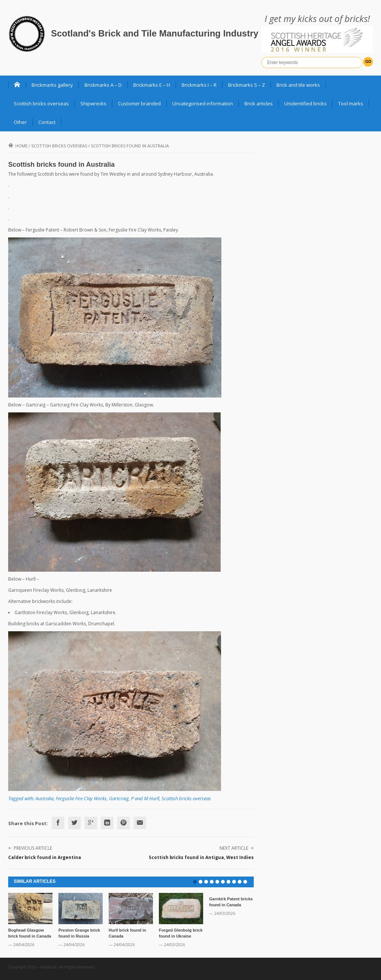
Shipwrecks (93, 103)
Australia (44, 798)
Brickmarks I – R (199, 85)
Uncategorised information (203, 103)
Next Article (234, 848)
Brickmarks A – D (103, 85)
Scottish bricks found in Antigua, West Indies (201, 857)
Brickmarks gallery (52, 85)
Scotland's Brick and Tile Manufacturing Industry (155, 33)
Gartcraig (119, 798)
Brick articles (259, 103)
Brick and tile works (298, 85)
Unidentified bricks (305, 103)
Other (20, 122)
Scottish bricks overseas (41, 103)
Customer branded (139, 103)
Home (18, 146)
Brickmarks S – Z (246, 85)
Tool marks (351, 103)
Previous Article (33, 848)
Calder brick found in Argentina (45, 857)
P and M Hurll (145, 798)
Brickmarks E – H (152, 85)
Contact (47, 122)
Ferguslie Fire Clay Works (81, 798)
